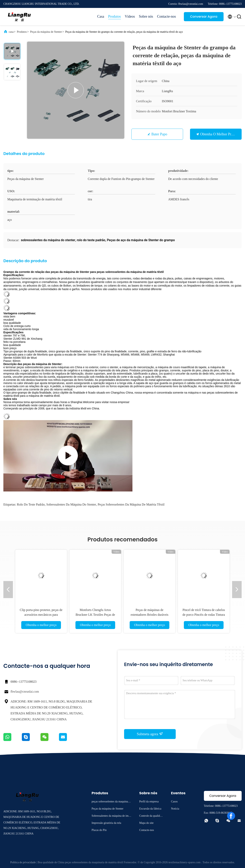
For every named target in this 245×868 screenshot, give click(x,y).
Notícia (175, 809)
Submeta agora (150, 734)
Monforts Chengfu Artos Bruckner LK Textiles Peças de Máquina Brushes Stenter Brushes (95, 615)
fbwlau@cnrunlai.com (25, 692)
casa (11, 32)
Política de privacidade (23, 862)
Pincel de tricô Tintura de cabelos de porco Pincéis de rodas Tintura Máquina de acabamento (204, 615)
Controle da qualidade (151, 816)
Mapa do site (146, 823)
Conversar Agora (204, 17)
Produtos (115, 16)
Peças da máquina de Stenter (46, 32)
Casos (174, 802)
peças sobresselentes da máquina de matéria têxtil (131, 504)
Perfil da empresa (149, 802)
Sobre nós (146, 16)
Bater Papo (159, 134)
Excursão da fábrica (150, 809)
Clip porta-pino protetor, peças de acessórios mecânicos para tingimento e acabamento (41, 615)
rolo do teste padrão (31, 504)
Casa (101, 16)
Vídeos (130, 16)
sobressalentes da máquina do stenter (71, 504)
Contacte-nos (166, 16)
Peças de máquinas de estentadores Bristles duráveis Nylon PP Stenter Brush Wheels (150, 615)
